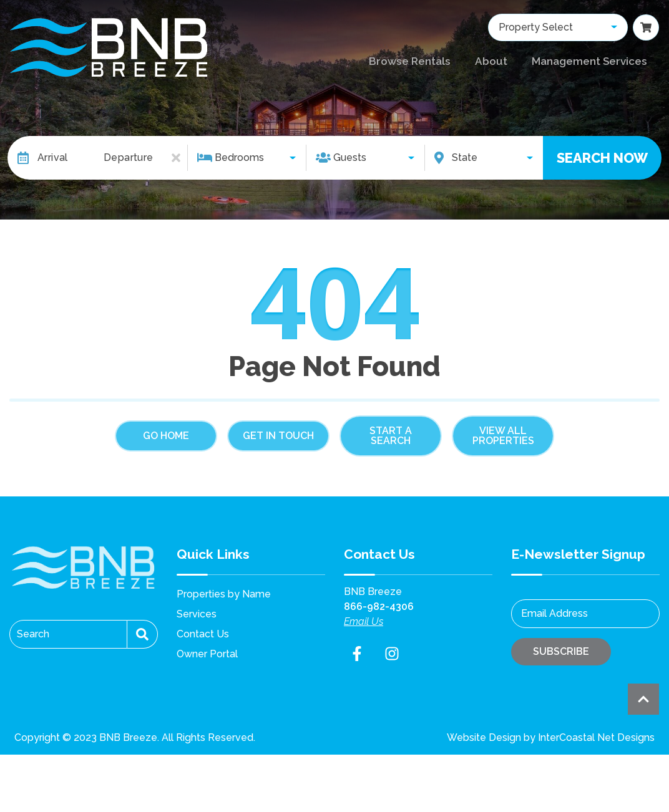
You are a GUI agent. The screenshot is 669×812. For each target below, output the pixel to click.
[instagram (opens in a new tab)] (392, 654)
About (491, 61)
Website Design (484, 737)
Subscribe (561, 651)
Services (197, 614)
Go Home (166, 436)
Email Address (554, 613)
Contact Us (203, 634)
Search (33, 634)
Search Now (602, 158)
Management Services (588, 61)
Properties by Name (224, 594)
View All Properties (503, 436)
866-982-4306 (379, 607)
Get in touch (278, 436)
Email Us (364, 621)
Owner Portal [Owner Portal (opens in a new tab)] (207, 654)
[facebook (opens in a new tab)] (359, 654)
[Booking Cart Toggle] (646, 29)
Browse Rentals (411, 61)
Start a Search (391, 436)
